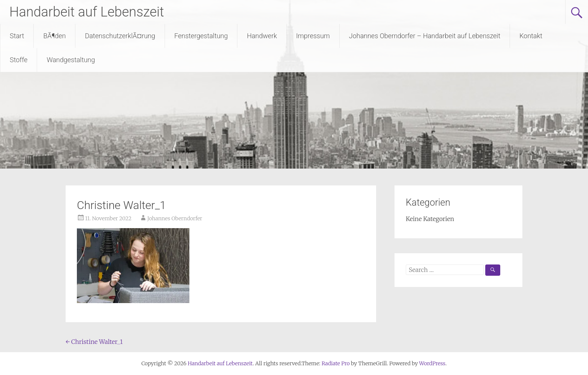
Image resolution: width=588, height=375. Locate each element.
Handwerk (262, 36)
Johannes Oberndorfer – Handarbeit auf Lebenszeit (425, 36)
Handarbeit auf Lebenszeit (87, 12)
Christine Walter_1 (94, 342)
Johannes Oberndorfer (175, 218)
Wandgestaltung (71, 60)
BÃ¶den (54, 36)
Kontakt (531, 36)
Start (17, 36)
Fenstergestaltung (201, 36)
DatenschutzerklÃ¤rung (120, 36)
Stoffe (19, 60)
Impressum (313, 36)
